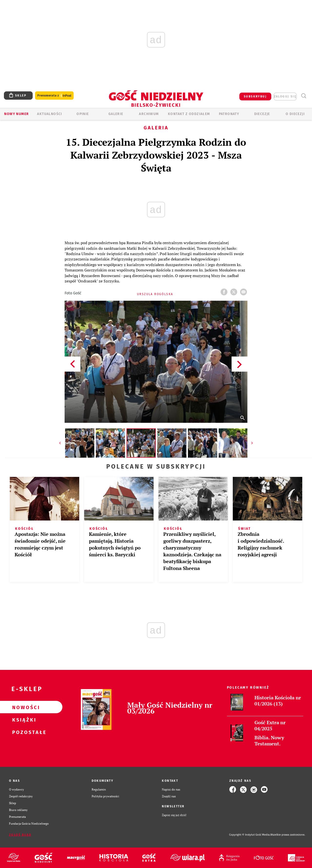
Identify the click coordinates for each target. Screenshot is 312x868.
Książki (23, 720)
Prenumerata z (54, 96)
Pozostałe (23, 732)
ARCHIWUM (149, 114)
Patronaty (229, 114)
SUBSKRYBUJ (255, 96)
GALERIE (116, 114)
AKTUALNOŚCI (49, 114)
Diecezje (262, 114)
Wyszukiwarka (304, 96)
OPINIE (83, 114)
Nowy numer (16, 114)
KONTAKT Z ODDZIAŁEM (189, 114)
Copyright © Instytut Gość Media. (250, 835)
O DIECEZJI (295, 114)
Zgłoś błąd (20, 835)
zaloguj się (285, 96)
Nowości (23, 707)
